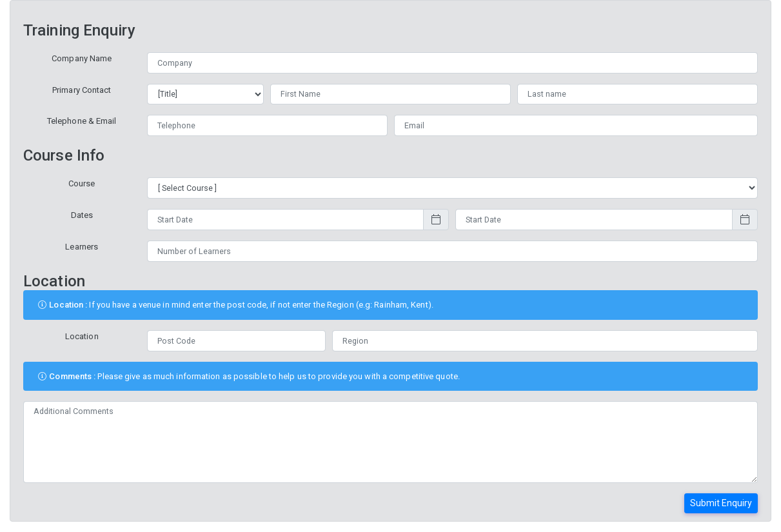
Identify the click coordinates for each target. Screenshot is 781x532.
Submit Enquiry (721, 503)
